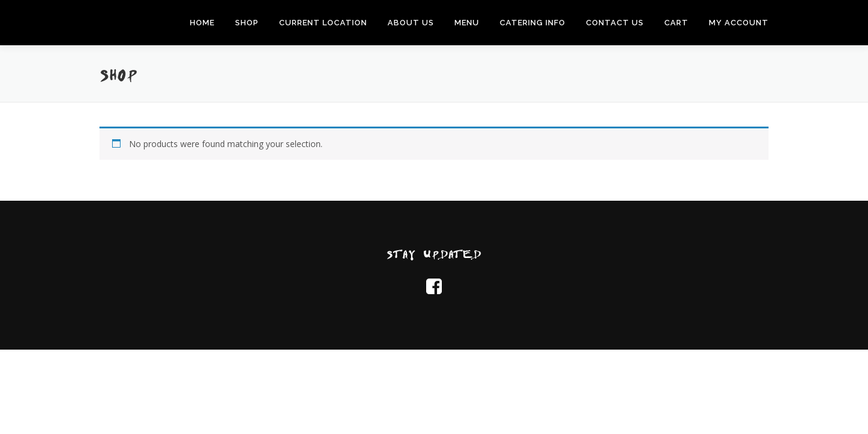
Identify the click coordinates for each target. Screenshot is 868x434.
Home (202, 23)
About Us (411, 23)
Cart (676, 23)
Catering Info (533, 23)
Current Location (323, 23)
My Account (739, 23)
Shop (247, 23)
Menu (467, 23)
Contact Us (615, 23)
